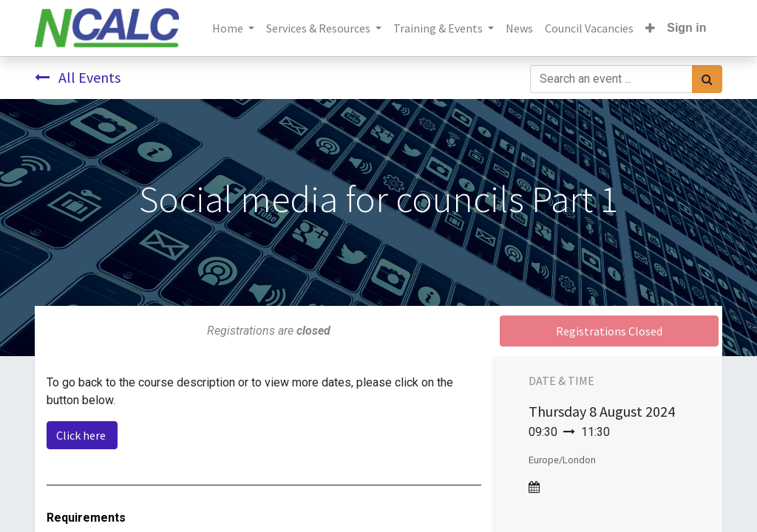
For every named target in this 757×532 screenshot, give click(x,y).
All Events (78, 77)
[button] (650, 28)
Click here (82, 435)
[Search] (707, 79)
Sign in (686, 28)
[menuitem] (519, 28)
